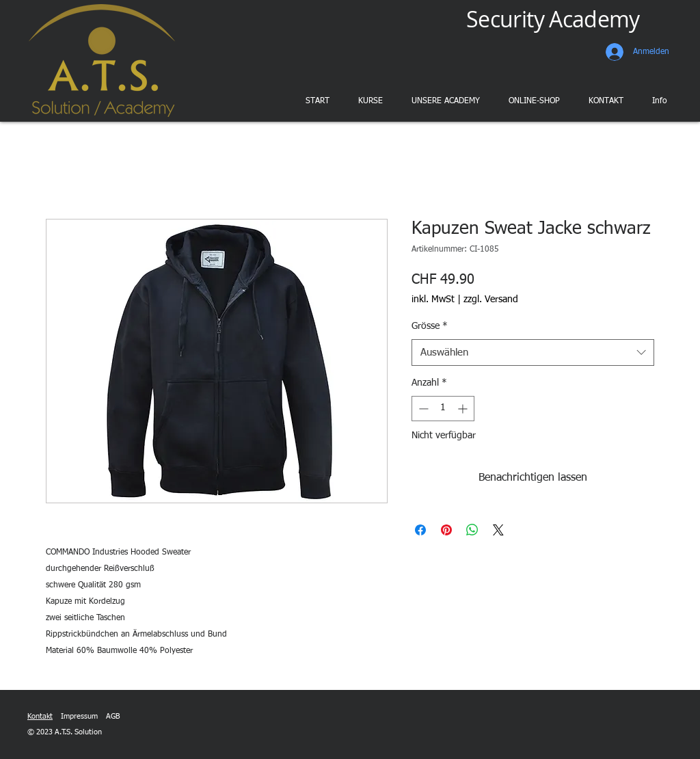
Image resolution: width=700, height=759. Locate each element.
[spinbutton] (443, 409)
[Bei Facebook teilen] (420, 530)
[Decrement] (422, 409)
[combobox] (533, 352)
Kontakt (40, 716)
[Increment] (464, 409)
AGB (113, 716)
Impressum (79, 716)
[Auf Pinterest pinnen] (446, 530)
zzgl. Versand (491, 299)
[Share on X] (498, 530)
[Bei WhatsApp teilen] (472, 530)
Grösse (430, 326)
